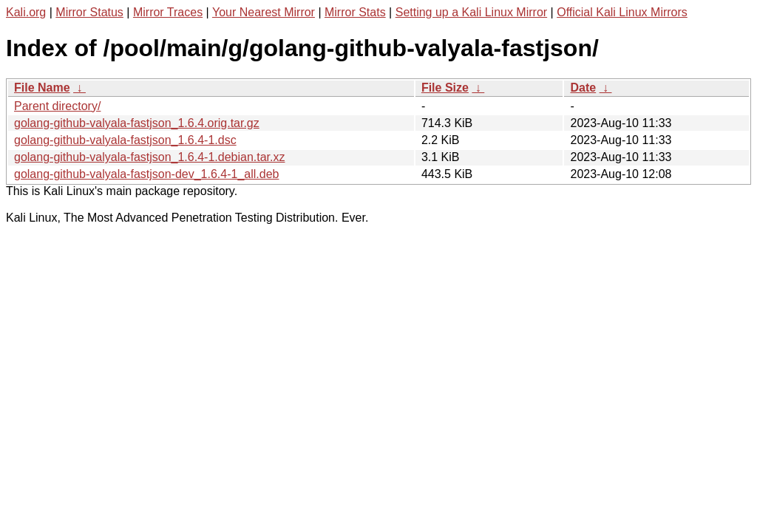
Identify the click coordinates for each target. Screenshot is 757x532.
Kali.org (26, 12)
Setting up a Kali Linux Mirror (471, 12)
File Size (445, 88)
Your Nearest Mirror (264, 12)
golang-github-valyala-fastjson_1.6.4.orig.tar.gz (137, 123)
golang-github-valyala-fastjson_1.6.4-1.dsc (125, 140)
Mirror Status (89, 12)
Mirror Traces (168, 12)
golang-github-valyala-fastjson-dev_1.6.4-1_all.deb (146, 174)
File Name (42, 88)
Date (583, 88)
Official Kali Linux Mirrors (622, 12)
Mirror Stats (355, 12)
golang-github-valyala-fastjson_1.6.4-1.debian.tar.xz (149, 157)
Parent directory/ (57, 106)
